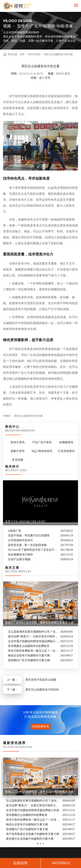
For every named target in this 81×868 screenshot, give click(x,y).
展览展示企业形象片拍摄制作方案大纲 (30, 839)
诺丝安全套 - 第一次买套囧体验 (27, 545)
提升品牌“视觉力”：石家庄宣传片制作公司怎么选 (33, 636)
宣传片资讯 (34, 54)
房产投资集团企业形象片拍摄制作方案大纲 (33, 834)
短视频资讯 (66, 442)
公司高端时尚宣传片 (21, 540)
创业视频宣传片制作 (21, 555)
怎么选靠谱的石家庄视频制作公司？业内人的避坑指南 (33, 632)
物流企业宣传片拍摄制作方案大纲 (29, 656)
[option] (40, 798)
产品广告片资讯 (42, 442)
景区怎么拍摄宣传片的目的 (42, 690)
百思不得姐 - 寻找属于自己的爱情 (29, 536)
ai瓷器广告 (15, 531)
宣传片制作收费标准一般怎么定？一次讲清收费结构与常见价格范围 (33, 651)
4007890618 (61, 863)
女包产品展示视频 (19, 559)
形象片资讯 (18, 451)
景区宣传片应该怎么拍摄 (41, 680)
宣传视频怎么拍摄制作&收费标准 (29, 646)
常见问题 (18, 460)
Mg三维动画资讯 (42, 451)
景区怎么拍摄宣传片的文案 (58, 54)
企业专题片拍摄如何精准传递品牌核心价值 (33, 641)
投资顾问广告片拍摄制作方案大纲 (29, 660)
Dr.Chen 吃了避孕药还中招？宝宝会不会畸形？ (33, 550)
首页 (22, 54)
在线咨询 (20, 863)
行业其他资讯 (66, 451)
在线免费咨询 (40, 727)
